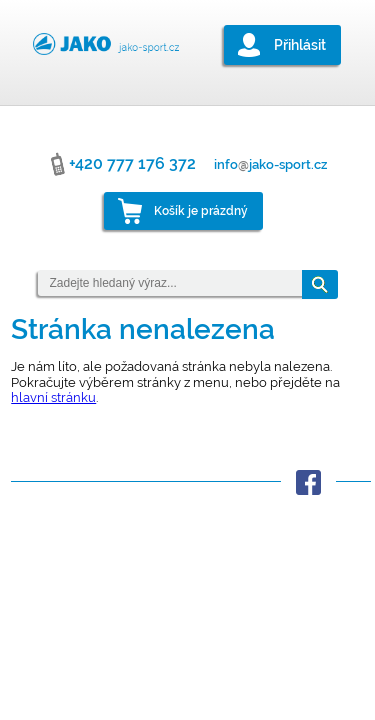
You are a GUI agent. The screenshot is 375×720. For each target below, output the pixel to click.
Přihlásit (300, 45)
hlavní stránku (53, 397)
